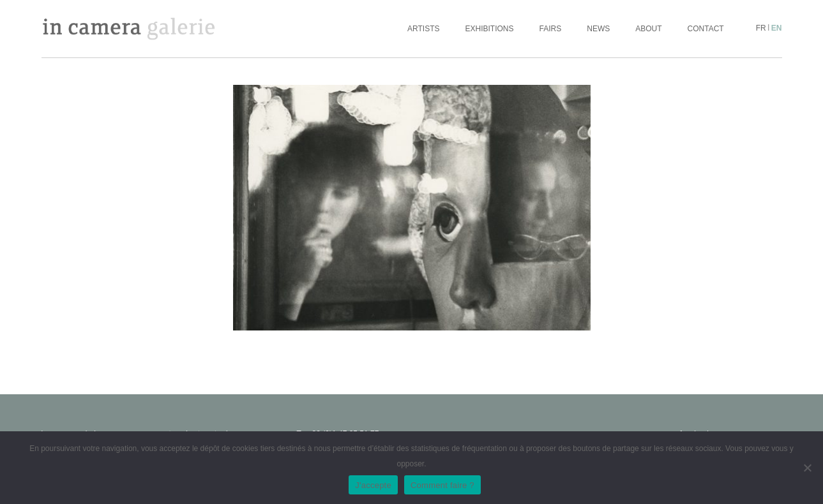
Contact (706, 29)
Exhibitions (490, 29)
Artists (423, 29)
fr (761, 28)
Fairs (551, 29)
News (598, 29)
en (777, 28)
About (648, 29)
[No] (807, 468)
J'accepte (373, 485)
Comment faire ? (442, 485)
